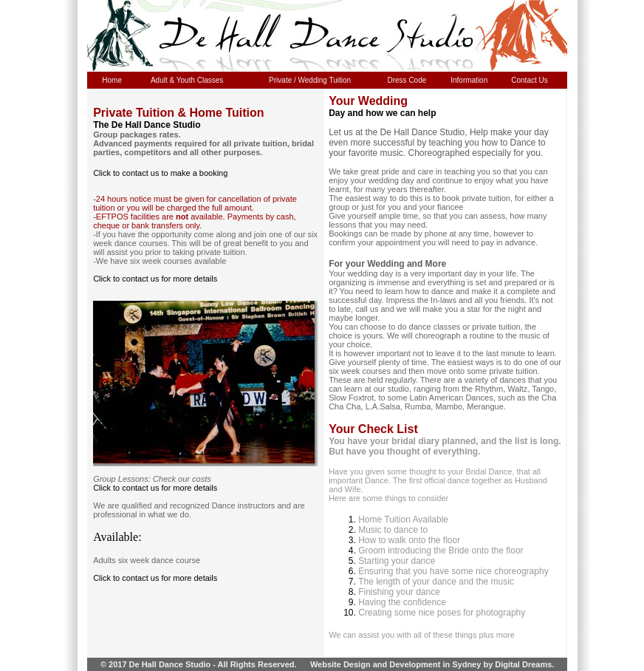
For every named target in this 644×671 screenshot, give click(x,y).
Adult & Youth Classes (187, 80)
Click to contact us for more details (155, 279)
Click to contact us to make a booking (160, 173)
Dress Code (407, 80)
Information (469, 80)
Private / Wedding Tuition (310, 80)
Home (112, 80)
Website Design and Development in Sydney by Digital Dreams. (432, 664)
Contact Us (529, 80)
